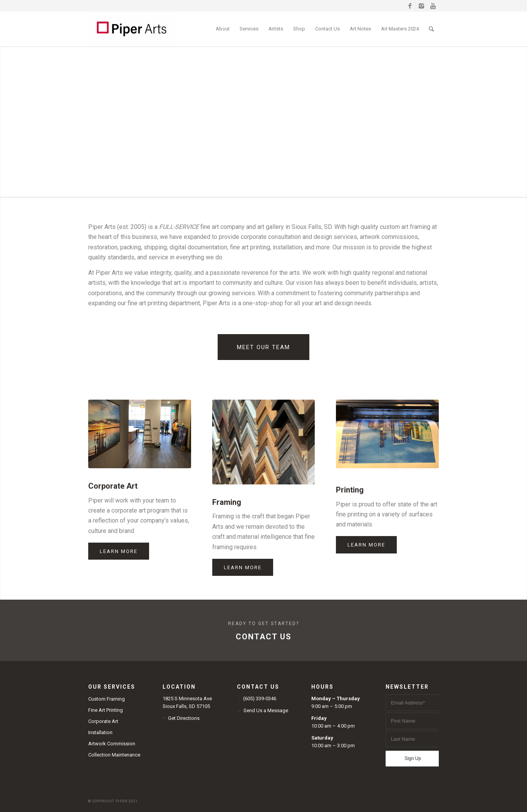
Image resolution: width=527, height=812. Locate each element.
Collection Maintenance (114, 755)
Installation (100, 732)
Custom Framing (107, 699)
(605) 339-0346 (260, 699)
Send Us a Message (266, 710)
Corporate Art (103, 721)
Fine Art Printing (106, 710)
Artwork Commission (112, 744)
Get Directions (184, 718)
